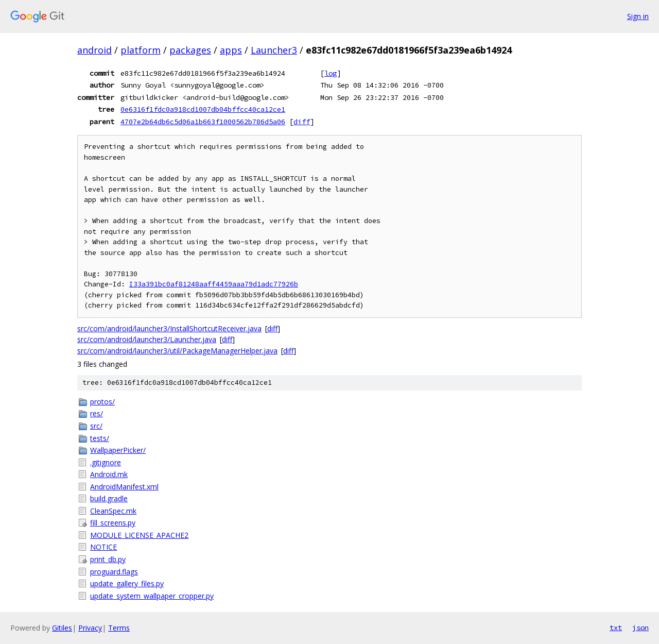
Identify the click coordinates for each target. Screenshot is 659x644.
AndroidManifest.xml (124, 487)
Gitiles (62, 628)
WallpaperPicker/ (118, 450)
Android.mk (109, 474)
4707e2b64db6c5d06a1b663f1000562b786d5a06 (203, 122)
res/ (97, 413)
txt (616, 628)
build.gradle (109, 498)
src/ (96, 426)
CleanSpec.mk (113, 511)
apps (231, 50)
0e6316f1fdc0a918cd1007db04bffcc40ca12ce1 (203, 109)
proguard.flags (114, 572)
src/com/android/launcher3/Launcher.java (147, 339)
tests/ (100, 438)
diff (302, 122)
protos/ (102, 402)
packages (190, 50)
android (94, 50)
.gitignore (106, 462)
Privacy (90, 628)
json (640, 628)
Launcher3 (274, 50)
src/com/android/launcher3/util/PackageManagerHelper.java (177, 351)
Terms (119, 628)
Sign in (638, 16)
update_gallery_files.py (127, 583)
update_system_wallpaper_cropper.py (152, 596)
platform (141, 50)
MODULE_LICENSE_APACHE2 (139, 535)
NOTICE (103, 547)
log (331, 73)
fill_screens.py (113, 523)
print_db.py (108, 559)
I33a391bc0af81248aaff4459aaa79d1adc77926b (214, 284)
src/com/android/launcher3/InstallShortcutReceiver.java (169, 328)
